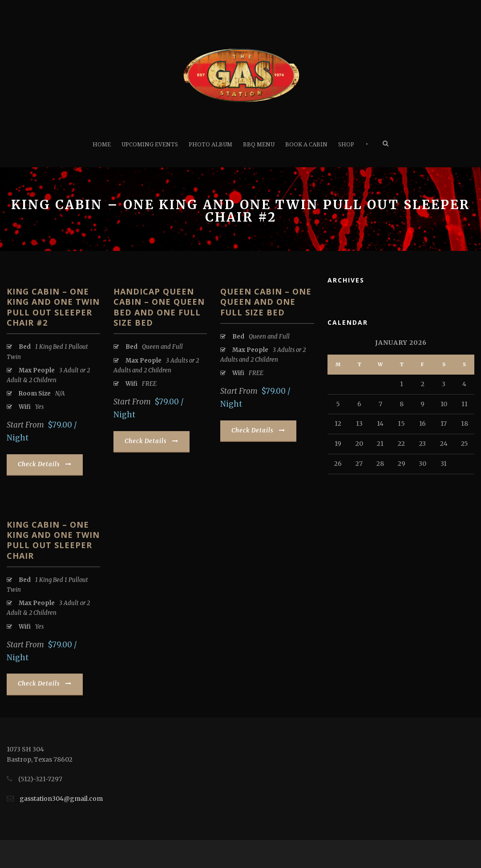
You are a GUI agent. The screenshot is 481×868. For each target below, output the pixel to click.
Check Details (45, 464)
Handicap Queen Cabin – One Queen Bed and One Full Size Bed (159, 307)
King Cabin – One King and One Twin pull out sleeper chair (53, 540)
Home (102, 144)
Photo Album (210, 144)
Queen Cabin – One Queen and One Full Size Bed (266, 302)
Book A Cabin (306, 144)
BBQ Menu (259, 144)
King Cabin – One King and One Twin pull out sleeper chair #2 (53, 307)
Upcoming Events (150, 144)
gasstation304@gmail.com (61, 799)
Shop (346, 144)
